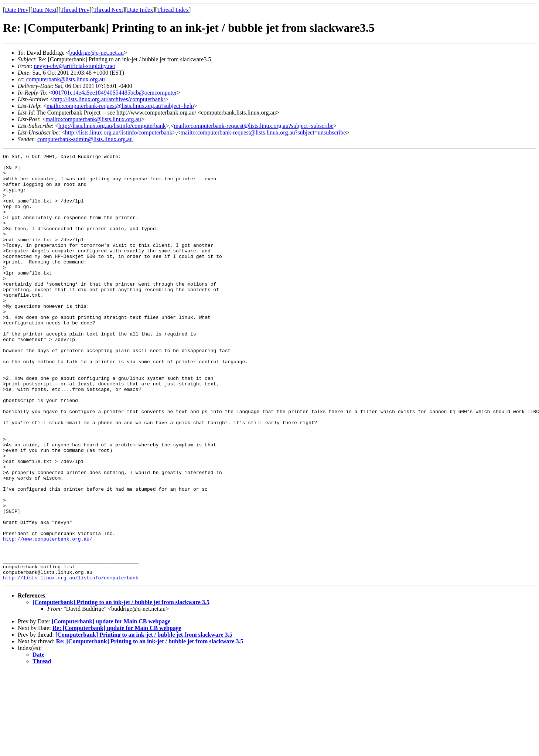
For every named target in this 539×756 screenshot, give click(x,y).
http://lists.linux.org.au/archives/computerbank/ (109, 99)
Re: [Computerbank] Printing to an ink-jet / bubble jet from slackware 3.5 (150, 727)
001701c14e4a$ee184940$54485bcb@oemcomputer (114, 93)
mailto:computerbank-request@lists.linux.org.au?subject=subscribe (254, 126)
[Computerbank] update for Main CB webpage (111, 707)
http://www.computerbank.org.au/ (48, 616)
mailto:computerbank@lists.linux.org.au (93, 119)
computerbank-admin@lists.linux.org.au (85, 139)
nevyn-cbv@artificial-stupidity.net (74, 66)
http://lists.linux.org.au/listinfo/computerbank (112, 126)
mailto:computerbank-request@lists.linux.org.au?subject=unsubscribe (263, 132)
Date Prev (17, 10)
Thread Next (108, 10)
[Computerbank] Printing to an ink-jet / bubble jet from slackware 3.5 (121, 687)
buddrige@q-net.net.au (97, 53)
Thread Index (173, 10)
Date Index (140, 10)
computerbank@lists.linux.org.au (66, 79)
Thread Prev (75, 10)
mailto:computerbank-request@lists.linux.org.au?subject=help (120, 106)
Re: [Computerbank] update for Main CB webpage (117, 713)
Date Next (45, 10)
